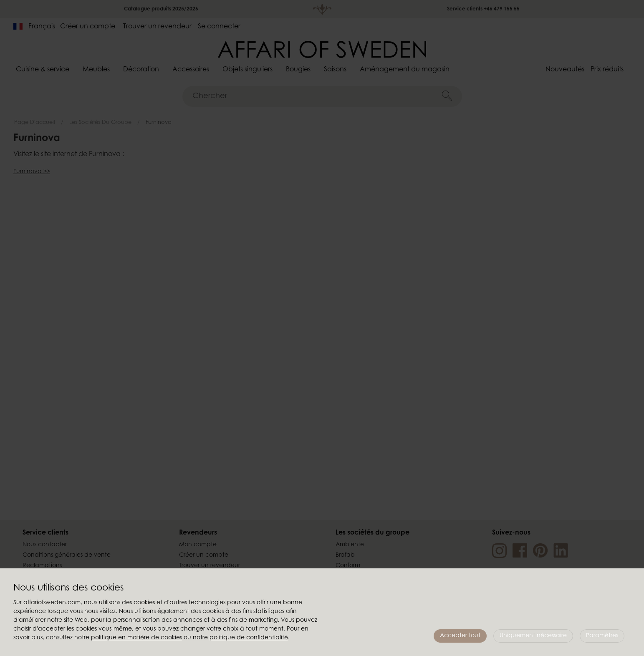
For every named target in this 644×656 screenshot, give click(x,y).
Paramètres (602, 636)
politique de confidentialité (249, 638)
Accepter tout (460, 636)
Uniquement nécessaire (533, 636)
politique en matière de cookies (136, 638)
